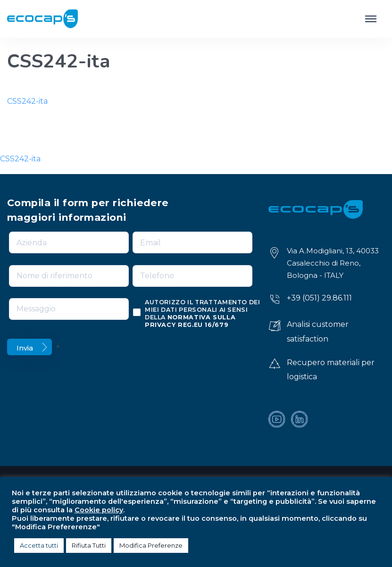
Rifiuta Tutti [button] (89, 545)
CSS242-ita (27, 101)
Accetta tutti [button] (39, 545)
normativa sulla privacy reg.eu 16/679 (190, 321)
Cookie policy (99, 510)
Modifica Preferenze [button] (151, 545)
